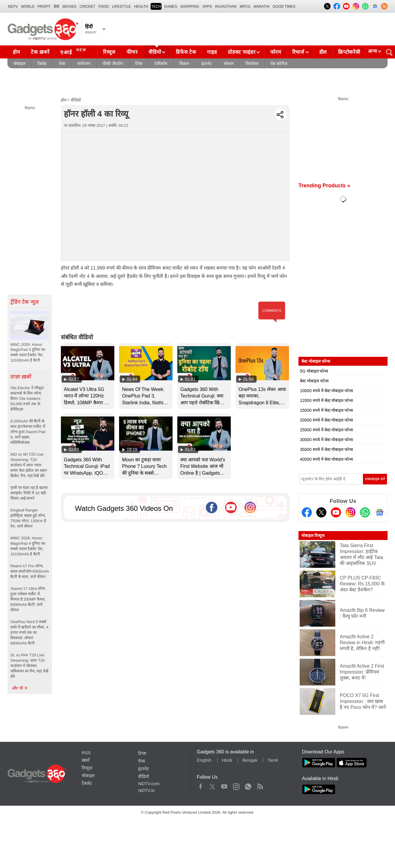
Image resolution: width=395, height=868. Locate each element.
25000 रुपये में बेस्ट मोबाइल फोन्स (326, 430)
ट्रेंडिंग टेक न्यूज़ (25, 302)
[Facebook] (307, 512)
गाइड (212, 52)
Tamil (273, 760)
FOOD (104, 7)
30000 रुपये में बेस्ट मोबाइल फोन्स (326, 440)
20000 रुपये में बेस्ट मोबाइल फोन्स (326, 420)
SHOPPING (190, 7)
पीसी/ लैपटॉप (113, 64)
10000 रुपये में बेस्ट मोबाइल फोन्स (326, 391)
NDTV (13, 7)
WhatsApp (248, 785)
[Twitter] (321, 512)
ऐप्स (62, 64)
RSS (86, 753)
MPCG (245, 7)
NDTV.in (146, 790)
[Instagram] (350, 512)
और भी (20, 688)
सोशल (229, 64)
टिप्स (139, 64)
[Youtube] (336, 512)
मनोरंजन (84, 64)
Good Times (284, 7)
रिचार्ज (298, 52)
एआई (74, 51)
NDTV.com (149, 784)
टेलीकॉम (161, 64)
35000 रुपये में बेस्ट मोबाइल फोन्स (326, 449)
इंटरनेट (207, 64)
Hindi (227, 760)
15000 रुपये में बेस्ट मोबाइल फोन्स (326, 410)
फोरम (276, 52)
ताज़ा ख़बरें (21, 377)
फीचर (132, 52)
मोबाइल (19, 64)
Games (171, 7)
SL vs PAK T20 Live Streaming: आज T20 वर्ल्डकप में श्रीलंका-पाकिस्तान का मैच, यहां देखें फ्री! (29, 666)
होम (16, 52)
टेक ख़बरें (40, 52)
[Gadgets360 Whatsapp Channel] (365, 512)
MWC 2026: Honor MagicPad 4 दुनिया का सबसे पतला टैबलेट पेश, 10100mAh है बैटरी (28, 546)
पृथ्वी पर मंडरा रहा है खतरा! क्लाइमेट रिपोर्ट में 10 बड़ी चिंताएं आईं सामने (29, 493)
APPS (207, 7)
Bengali (250, 760)
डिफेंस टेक (186, 52)
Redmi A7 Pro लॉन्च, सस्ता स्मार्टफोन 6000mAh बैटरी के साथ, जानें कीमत (30, 571)
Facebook (201, 785)
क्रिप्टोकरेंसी (349, 52)
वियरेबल (252, 64)
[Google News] (380, 512)
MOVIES (69, 7)
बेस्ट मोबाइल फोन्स (314, 381)
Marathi (262, 7)
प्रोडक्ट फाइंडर (242, 52)
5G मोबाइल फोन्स (314, 371)
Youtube (224, 785)
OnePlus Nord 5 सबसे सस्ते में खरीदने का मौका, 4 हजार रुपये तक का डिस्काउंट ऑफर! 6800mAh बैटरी (29, 632)
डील (323, 52)
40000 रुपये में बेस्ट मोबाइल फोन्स (326, 459)
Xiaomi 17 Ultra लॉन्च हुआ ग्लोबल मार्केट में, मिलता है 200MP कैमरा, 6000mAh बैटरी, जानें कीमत (28, 599)
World (28, 7)
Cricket (87, 7)
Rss (260, 785)
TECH (156, 7)
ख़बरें (86, 760)
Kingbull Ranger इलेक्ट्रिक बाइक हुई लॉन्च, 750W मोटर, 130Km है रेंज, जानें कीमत (28, 518)
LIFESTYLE (121, 7)
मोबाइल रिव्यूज (313, 536)
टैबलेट (42, 64)
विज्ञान (184, 64)
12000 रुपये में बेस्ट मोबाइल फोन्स (326, 400)
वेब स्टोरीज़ (279, 64)
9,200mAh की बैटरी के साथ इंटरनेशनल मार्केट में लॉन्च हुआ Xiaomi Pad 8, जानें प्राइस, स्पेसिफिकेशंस (28, 432)
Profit (44, 7)
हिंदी (56, 7)
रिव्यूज (109, 52)
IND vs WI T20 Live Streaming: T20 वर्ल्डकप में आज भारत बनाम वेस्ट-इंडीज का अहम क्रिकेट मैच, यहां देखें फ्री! (29, 465)
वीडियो (155, 52)
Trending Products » (324, 186)
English (204, 760)
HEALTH (141, 7)
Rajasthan (226, 7)
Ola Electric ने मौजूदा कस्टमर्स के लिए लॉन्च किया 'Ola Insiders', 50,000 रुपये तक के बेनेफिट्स (27, 399)
